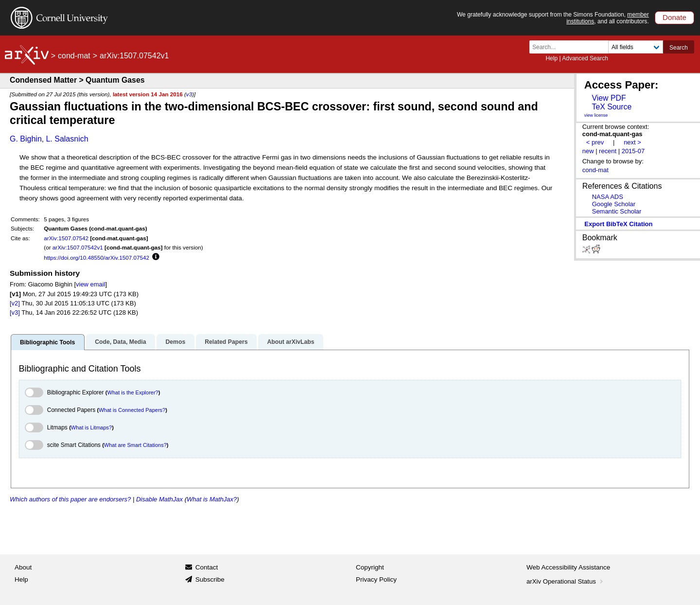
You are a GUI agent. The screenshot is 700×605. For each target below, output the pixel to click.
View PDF (609, 98)
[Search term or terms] (572, 47)
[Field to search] (636, 47)
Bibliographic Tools (47, 342)
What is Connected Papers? (132, 410)
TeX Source (612, 107)
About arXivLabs (290, 342)
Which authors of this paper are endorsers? (70, 499)
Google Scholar (614, 204)
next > (632, 142)
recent (608, 151)
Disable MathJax (159, 499)
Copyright (370, 567)
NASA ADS (608, 197)
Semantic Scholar (617, 211)
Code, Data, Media (120, 342)
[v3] (15, 312)
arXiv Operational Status (566, 581)
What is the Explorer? (133, 392)
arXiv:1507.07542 (66, 238)
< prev (595, 142)
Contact (207, 567)
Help (551, 58)
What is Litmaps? (91, 427)
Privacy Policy (376, 579)
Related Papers (226, 342)
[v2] (15, 303)
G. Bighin (26, 139)
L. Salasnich (67, 139)
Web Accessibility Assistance (568, 567)
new (588, 151)
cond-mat (74, 56)
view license (596, 115)
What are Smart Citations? (135, 445)
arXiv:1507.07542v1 (78, 247)
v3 (189, 94)
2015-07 (633, 151)
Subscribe (210, 579)
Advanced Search (585, 58)
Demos (175, 342)
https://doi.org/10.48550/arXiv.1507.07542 (96, 258)
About (23, 567)
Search (679, 48)
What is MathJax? (212, 499)
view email (90, 284)
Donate (674, 17)
